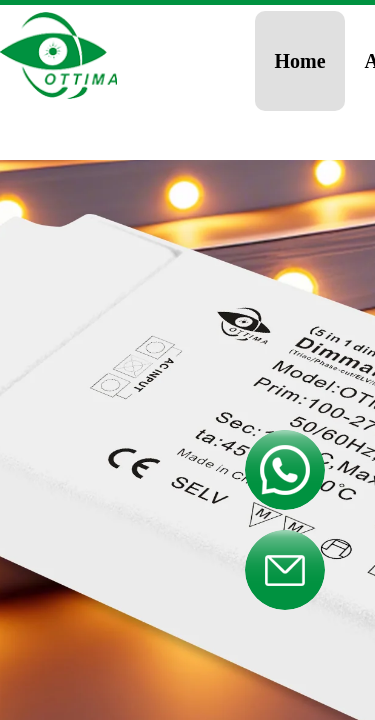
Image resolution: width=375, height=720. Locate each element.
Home (300, 61)
